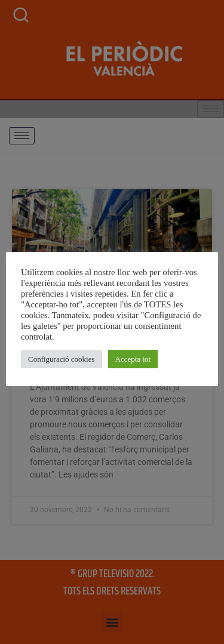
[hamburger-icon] (22, 136)
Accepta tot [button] (133, 359)
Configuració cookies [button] (62, 359)
